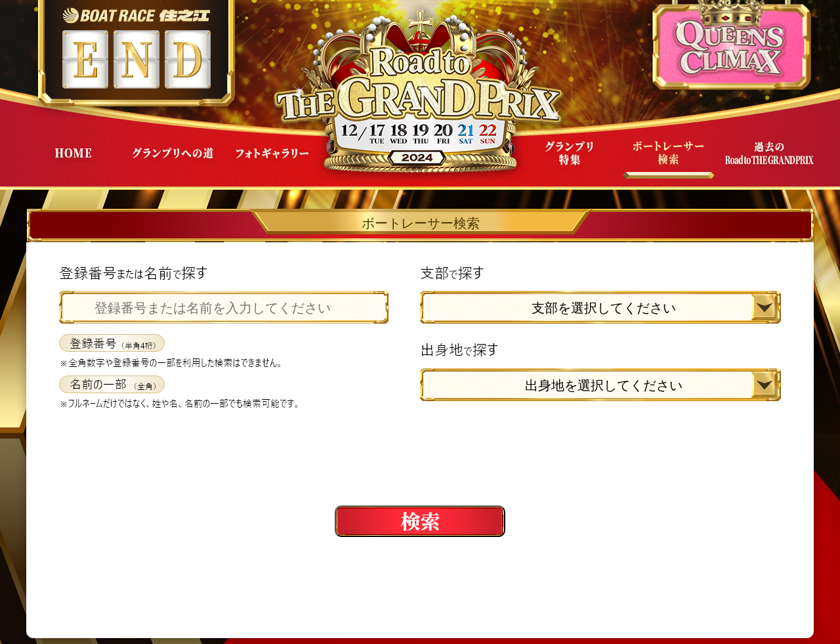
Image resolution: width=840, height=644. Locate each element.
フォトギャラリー (272, 163)
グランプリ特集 (569, 163)
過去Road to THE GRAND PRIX (768, 163)
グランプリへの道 (173, 163)
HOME (73, 163)
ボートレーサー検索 (669, 163)
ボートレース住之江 (136, 15)
